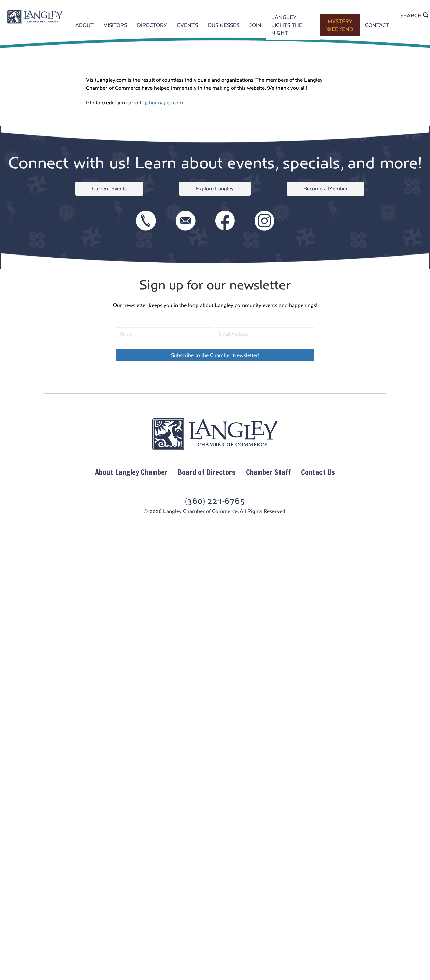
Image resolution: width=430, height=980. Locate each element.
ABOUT (84, 25)
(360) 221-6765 (215, 501)
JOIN (255, 25)
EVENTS (187, 25)
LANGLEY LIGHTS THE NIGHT (287, 25)
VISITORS (115, 25)
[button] (215, 355)
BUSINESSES (224, 25)
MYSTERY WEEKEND (340, 25)
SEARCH (414, 15)
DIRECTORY (152, 25)
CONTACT (377, 25)
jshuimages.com (164, 102)
